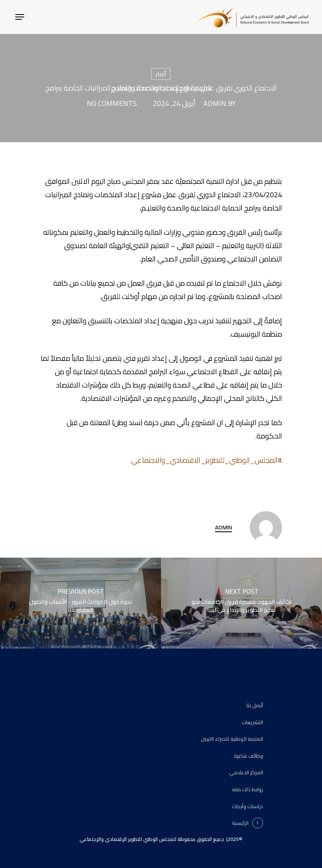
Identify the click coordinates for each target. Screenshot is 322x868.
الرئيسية (240, 823)
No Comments (112, 103)
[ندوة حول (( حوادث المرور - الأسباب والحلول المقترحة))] (80, 603)
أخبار (161, 74)
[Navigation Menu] (20, 17)
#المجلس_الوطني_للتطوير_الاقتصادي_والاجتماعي (207, 460)
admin (215, 103)
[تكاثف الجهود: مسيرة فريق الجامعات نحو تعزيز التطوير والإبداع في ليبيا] (241, 603)
